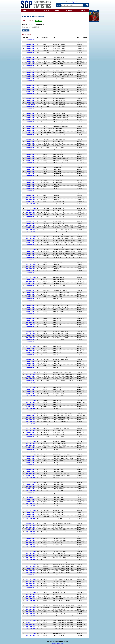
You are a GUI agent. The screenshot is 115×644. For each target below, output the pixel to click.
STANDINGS (69, 11)
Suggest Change (38, 21)
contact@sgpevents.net (58, 643)
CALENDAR (35, 11)
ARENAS (57, 11)
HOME (24, 11)
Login (74, 2)
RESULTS (47, 11)
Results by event (26, 30)
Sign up (78, 2)
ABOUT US (82, 11)
